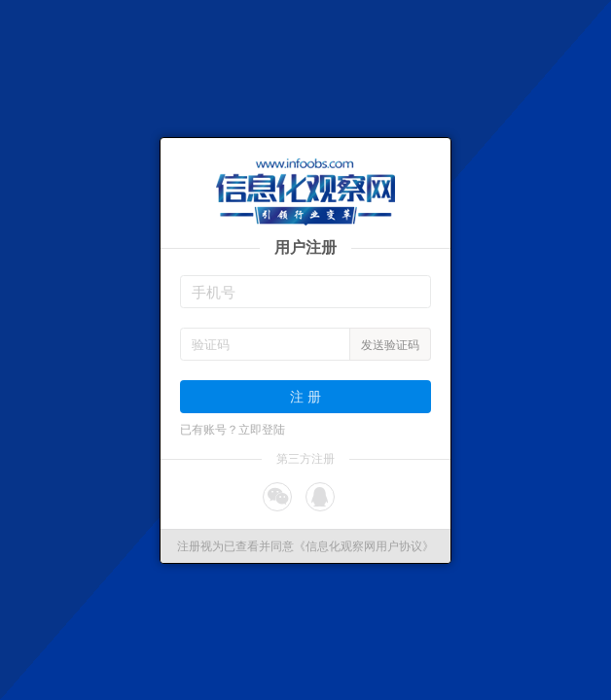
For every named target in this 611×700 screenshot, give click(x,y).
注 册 (305, 396)
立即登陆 (262, 430)
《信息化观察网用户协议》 (364, 546)
